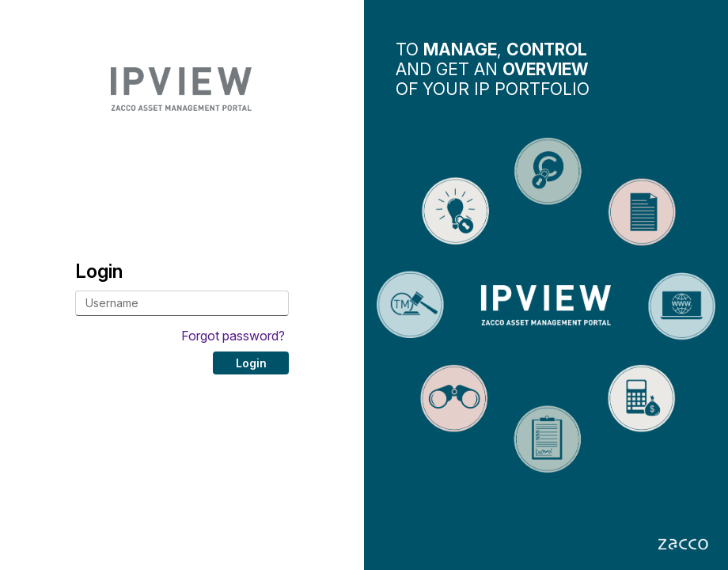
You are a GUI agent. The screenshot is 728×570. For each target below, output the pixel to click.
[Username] (182, 303)
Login (251, 363)
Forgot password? (233, 336)
